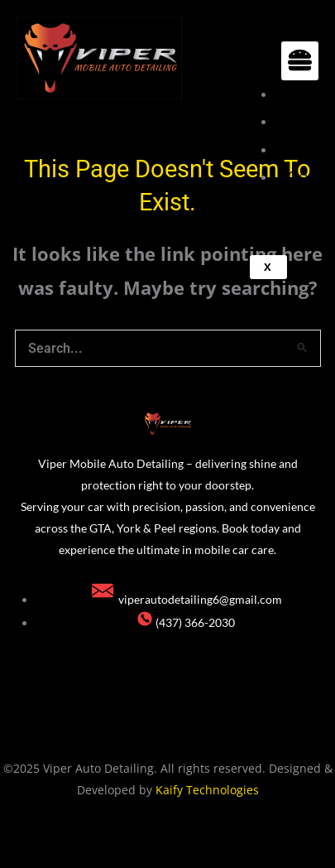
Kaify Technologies (207, 790)
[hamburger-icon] (300, 61)
